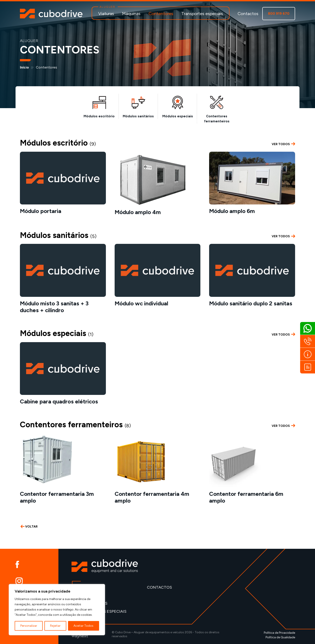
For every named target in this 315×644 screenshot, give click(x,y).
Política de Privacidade (279, 633)
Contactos (248, 14)
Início (24, 67)
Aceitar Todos (83, 626)
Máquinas (131, 14)
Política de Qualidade (280, 637)
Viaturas (106, 14)
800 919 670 (279, 13)
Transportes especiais (202, 14)
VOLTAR (29, 527)
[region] (57, 610)
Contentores (161, 14)
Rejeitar (55, 626)
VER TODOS (283, 144)
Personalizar (29, 626)
